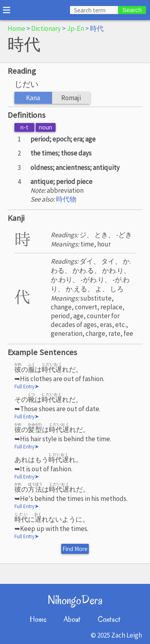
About (72, 619)
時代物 (66, 199)
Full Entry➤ (27, 387)
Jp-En (75, 28)
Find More (75, 549)
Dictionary (46, 28)
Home (16, 28)
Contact (109, 619)
